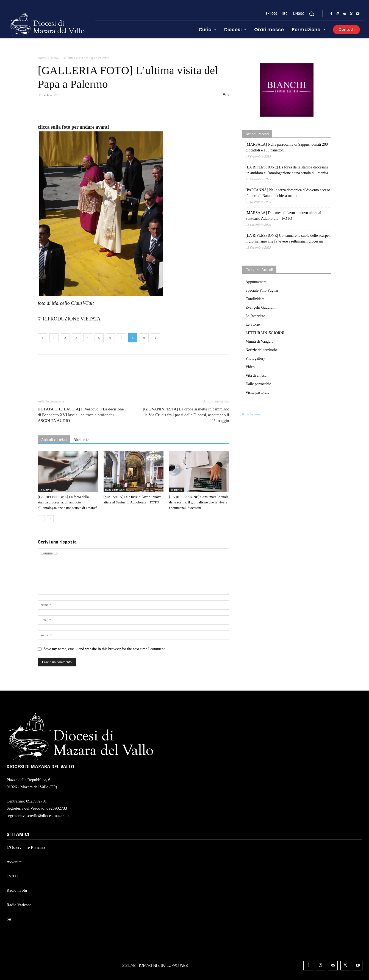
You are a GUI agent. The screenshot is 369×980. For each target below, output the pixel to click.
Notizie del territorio (261, 350)
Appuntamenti (257, 282)
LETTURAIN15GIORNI (265, 333)
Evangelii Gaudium (261, 307)
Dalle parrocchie (115, 490)
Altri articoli (83, 440)
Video (250, 367)
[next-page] (50, 519)
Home (42, 58)
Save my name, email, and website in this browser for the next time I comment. (105, 649)
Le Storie (253, 324)
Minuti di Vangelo (260, 341)
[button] (312, 14)
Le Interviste (255, 316)
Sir (9, 919)
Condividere (255, 299)
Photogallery (256, 358)
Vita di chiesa (256, 375)
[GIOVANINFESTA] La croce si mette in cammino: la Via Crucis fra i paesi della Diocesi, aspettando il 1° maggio (186, 415)
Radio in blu (17, 890)
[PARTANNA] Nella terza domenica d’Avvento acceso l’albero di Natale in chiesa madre (288, 193)
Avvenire (14, 862)
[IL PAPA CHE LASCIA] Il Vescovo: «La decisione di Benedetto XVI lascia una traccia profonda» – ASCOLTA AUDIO (81, 415)
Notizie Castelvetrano (252, 414)
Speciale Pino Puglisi (262, 290)
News (55, 58)
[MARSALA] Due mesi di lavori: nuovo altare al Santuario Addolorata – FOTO (284, 216)
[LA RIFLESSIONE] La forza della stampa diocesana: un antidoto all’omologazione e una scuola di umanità (68, 502)
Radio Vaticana (19, 905)
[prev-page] (41, 519)
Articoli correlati (54, 440)
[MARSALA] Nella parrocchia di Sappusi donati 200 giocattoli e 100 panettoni (287, 147)
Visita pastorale (258, 392)
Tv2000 (13, 876)
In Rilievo (45, 490)
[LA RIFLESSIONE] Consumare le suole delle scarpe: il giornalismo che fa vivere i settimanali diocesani (199, 502)
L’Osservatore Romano (26, 847)
